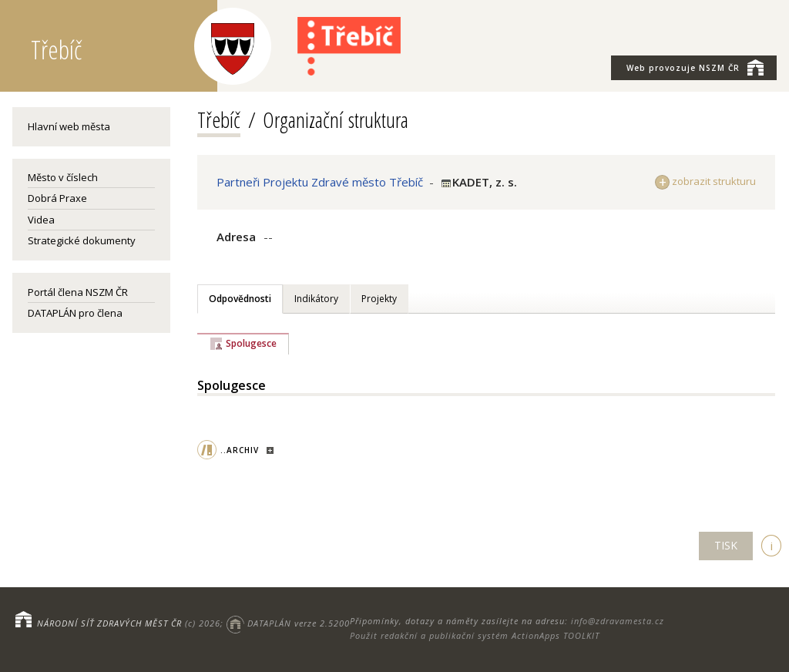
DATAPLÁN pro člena (75, 313)
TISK (726, 545)
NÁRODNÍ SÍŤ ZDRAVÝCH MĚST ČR (109, 623)
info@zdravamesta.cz (618, 621)
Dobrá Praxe (57, 198)
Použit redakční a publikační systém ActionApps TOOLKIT (475, 635)
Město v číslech (63, 177)
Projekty (379, 299)
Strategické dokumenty (82, 240)
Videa (41, 220)
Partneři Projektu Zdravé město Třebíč (320, 182)
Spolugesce (251, 343)
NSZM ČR (695, 67)
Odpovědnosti (240, 299)
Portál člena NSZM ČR (78, 292)
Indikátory (316, 299)
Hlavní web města (69, 126)
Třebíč (219, 119)
